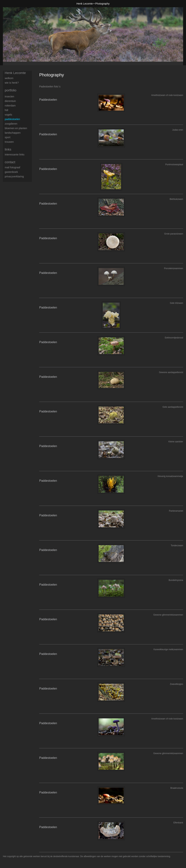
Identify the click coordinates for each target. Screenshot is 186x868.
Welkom (9, 78)
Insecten (9, 96)
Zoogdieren (11, 124)
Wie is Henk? (12, 83)
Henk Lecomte (85, 4)
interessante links (15, 155)
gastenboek (11, 172)
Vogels (8, 115)
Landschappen (13, 133)
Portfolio (11, 90)
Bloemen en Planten (16, 128)
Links (8, 149)
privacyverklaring (14, 176)
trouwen (9, 142)
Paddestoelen (12, 119)
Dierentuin (10, 101)
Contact (10, 162)
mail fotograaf (12, 167)
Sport (8, 137)
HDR (7, 110)
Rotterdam (10, 106)
